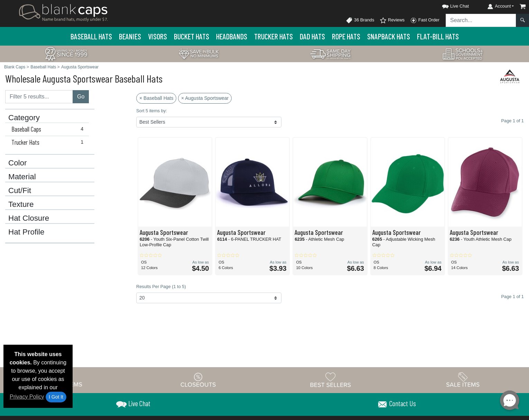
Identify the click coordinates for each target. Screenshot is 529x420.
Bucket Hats (192, 36)
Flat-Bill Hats (438, 36)
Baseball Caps (49, 129)
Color (18, 163)
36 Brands (360, 20)
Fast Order (425, 20)
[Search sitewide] (481, 20)
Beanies (130, 36)
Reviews (392, 20)
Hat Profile (26, 232)
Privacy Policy (27, 397)
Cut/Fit (20, 191)
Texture (21, 204)
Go (81, 97)
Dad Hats (312, 36)
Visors (157, 36)
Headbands (232, 36)
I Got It (56, 397)
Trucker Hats (273, 36)
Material (22, 177)
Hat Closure (29, 218)
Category (24, 118)
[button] (449, 5)
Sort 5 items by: (152, 111)
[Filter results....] (39, 97)
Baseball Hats (91, 36)
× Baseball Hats (156, 98)
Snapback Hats (389, 36)
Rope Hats (346, 36)
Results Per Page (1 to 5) (161, 287)
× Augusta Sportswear (205, 98)
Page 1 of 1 (513, 297)
